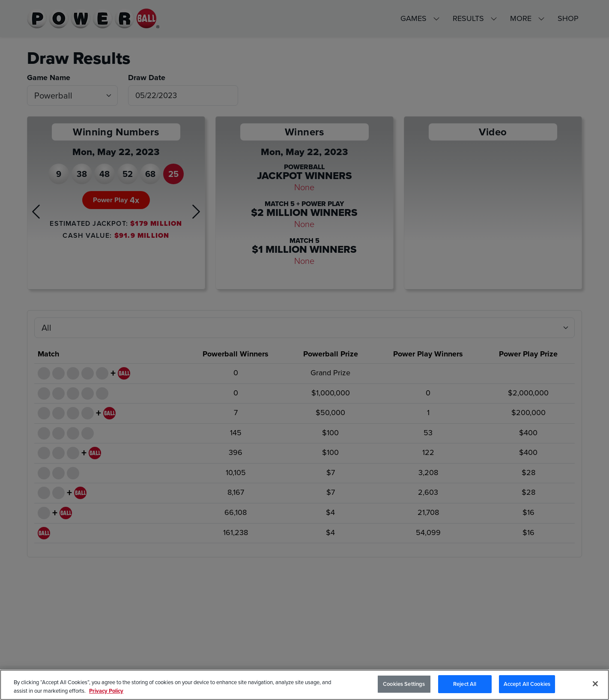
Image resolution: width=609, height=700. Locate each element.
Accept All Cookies (527, 684)
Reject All (465, 684)
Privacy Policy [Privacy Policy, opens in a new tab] (106, 691)
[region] (304, 685)
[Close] (595, 684)
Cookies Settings (404, 684)
